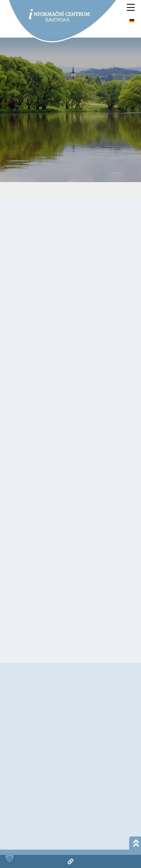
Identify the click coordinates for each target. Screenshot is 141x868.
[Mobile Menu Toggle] (131, 7)
